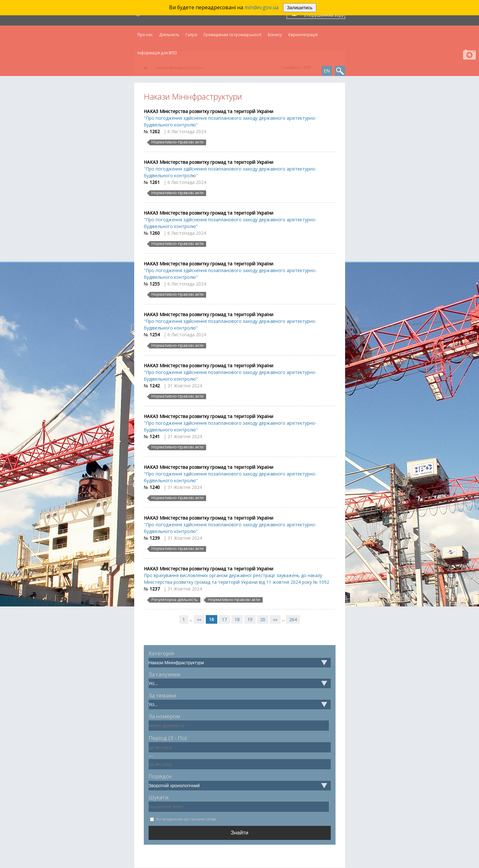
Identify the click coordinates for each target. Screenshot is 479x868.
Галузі (191, 34)
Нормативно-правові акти (178, 142)
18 (237, 619)
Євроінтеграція (303, 34)
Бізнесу (275, 34)
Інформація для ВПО (157, 53)
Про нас (145, 34)
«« (199, 619)
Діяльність (169, 34)
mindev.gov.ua (262, 7)
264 (293, 619)
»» (275, 619)
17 (224, 619)
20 (263, 619)
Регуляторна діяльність (175, 600)
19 (250, 619)
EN (327, 71)
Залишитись (300, 8)
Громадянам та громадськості (232, 34)
